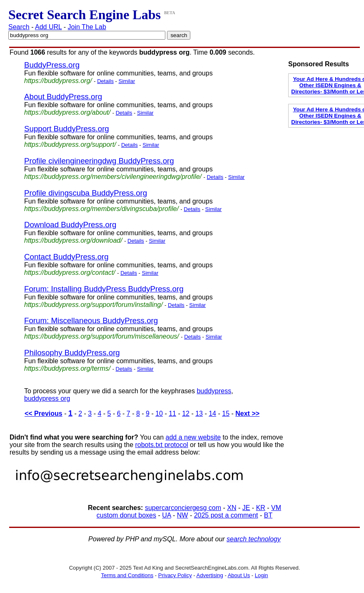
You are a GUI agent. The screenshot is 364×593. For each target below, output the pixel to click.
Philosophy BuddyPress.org (72, 353)
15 (226, 413)
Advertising (210, 575)
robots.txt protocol (161, 445)
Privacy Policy (175, 575)
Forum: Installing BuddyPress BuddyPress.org (104, 289)
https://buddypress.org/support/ (70, 144)
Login (262, 575)
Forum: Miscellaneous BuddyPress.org (91, 320)
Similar (127, 81)
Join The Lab (87, 27)
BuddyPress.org (52, 65)
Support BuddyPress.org (67, 129)
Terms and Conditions (127, 575)
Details (105, 81)
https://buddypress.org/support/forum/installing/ (93, 305)
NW (183, 515)
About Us (239, 575)
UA (166, 515)
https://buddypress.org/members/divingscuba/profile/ (101, 209)
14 (212, 413)
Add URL (48, 27)
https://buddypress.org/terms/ (67, 368)
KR (261, 508)
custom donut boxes (126, 515)
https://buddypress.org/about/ (67, 112)
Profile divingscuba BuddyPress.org (86, 193)
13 (199, 413)
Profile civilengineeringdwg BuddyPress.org (99, 161)
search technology (254, 539)
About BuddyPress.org (63, 97)
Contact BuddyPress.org (66, 257)
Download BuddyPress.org (70, 225)
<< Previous (44, 413)
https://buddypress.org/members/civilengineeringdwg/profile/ (113, 177)
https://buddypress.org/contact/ (70, 273)
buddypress (214, 391)
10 (159, 413)
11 (172, 413)
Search (19, 27)
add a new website (193, 437)
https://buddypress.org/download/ (73, 240)
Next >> (247, 413)
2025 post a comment (226, 515)
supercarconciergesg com (183, 508)
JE (246, 508)
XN (232, 508)
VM (276, 508)
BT (268, 515)
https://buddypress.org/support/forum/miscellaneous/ (102, 336)
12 (186, 413)
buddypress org (47, 398)
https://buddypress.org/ (58, 81)
